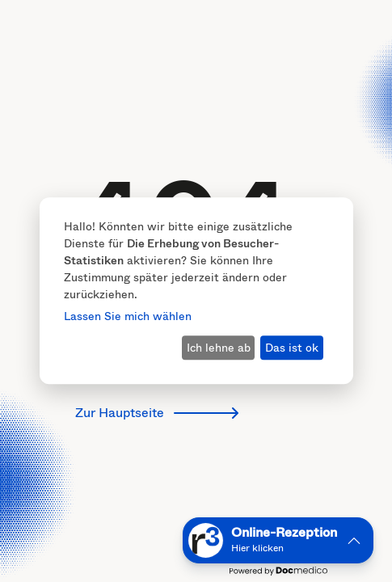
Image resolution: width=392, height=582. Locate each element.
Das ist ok (292, 348)
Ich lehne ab (219, 348)
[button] (278, 540)
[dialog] (196, 291)
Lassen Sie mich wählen (128, 316)
